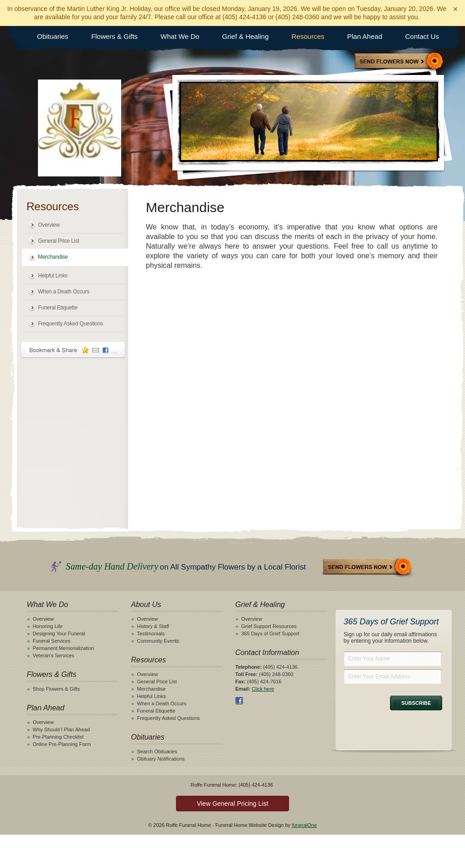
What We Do (180, 36)
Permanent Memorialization (64, 648)
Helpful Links (53, 276)
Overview (49, 225)
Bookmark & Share (73, 350)
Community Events (158, 641)
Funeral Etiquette (58, 308)
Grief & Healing (246, 36)
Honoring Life (48, 626)
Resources (308, 36)
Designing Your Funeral (59, 634)
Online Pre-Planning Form (62, 744)
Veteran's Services (54, 655)
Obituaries (53, 36)
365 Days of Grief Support (270, 634)
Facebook (239, 701)
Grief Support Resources (269, 626)
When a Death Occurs (64, 292)
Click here (263, 689)
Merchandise (53, 257)
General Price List (59, 241)
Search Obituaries (157, 751)
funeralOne (304, 825)
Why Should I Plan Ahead (61, 730)
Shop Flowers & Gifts (56, 689)
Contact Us (422, 36)
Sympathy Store (399, 62)
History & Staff (153, 626)
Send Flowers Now (368, 567)
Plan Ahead (365, 36)
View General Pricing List (232, 804)
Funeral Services (52, 641)
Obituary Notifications (161, 759)
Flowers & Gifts (114, 36)
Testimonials (151, 634)
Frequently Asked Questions (70, 324)
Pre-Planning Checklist (58, 737)
